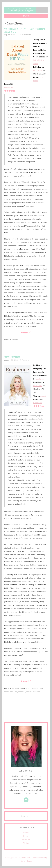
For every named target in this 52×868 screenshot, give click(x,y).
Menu (26, 16)
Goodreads (9, 87)
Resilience (12, 357)
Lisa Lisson (40, 379)
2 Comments (25, 360)
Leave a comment (24, 35)
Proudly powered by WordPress (17, 858)
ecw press (14, 692)
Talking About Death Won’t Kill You (25, 30)
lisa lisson (22, 692)
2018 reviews (30, 688)
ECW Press (38, 70)
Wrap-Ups (26, 839)
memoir (43, 396)
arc (38, 688)
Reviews (15, 340)
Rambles (26, 833)
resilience (36, 692)
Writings (26, 843)
